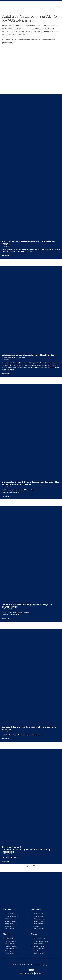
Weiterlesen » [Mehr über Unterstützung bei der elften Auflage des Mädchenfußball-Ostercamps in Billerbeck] (6, 374)
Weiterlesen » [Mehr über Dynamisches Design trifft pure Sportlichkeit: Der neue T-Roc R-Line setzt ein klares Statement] (6, 496)
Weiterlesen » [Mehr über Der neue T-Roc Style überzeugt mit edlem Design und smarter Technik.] (6, 619)
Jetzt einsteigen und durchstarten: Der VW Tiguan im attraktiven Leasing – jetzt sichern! (27, 849)
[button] (59, 7)
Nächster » (35, 866)
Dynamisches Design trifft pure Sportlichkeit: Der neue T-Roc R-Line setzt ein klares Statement (30, 483)
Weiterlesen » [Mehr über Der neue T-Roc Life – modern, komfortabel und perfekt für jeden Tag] (6, 739)
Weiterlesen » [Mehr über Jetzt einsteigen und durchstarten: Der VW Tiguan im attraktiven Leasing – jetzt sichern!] (6, 861)
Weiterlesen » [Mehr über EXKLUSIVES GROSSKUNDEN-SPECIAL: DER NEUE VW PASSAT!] (6, 256)
